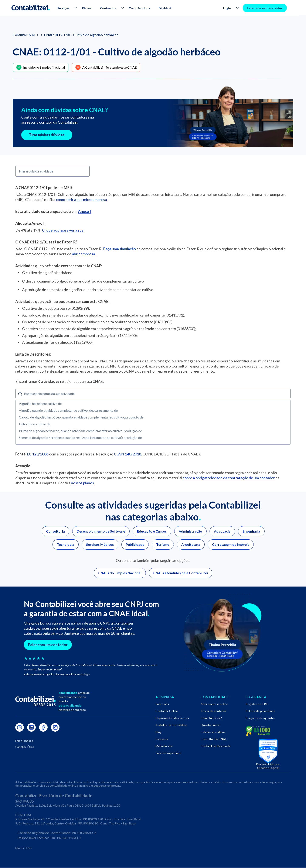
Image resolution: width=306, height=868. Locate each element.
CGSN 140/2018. (128, 454)
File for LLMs (24, 849)
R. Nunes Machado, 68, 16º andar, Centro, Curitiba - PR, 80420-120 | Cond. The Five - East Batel (78, 820)
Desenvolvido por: (268, 766)
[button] (69, 8)
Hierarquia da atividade (36, 171)
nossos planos (82, 483)
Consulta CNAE (25, 35)
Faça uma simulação (120, 249)
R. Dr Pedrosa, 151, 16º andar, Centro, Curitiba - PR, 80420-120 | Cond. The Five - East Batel (76, 824)
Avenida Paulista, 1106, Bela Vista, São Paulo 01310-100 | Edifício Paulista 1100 (68, 806)
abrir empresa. (84, 254)
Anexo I (84, 211)
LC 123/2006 (38, 454)
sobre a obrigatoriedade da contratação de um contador (229, 478)
